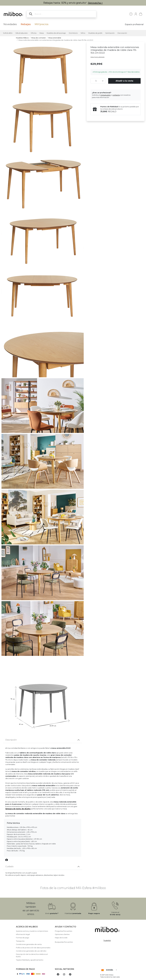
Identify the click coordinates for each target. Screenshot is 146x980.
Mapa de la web (61, 938)
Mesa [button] (42, 33)
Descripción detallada (97, 57)
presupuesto (106, 95)
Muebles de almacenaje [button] (56, 33)
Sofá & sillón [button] (8, 33)
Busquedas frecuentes (64, 942)
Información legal (23, 934)
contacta (116, 95)
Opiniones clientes (62, 934)
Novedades (10, 24)
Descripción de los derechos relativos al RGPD (32, 955)
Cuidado (9, 867)
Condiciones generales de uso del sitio (31, 951)
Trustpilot (107, 940)
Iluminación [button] (110, 33)
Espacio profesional (134, 24)
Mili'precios (42, 24)
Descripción (11, 740)
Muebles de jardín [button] (95, 33)
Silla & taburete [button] (22, 33)
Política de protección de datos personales (33, 948)
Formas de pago (23, 938)
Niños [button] (83, 33)
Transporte (20, 941)
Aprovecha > (95, 3)
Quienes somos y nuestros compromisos (32, 931)
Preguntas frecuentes (63, 931)
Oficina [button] (34, 33)
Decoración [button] (122, 33)
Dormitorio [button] (73, 33)
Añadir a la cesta (124, 81)
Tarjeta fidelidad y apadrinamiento (30, 960)
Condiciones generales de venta (29, 944)
